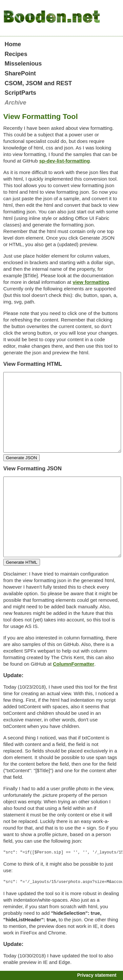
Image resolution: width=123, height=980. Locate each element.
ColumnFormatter (73, 664)
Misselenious (23, 64)
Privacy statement (97, 975)
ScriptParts (20, 93)
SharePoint (20, 73)
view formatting (91, 282)
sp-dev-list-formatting (64, 161)
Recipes (16, 54)
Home (13, 44)
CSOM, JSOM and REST (38, 83)
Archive (15, 103)
